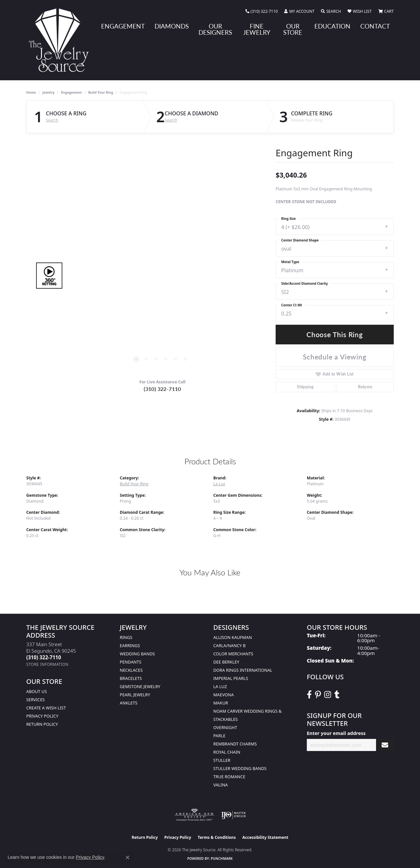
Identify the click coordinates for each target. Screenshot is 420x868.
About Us (37, 691)
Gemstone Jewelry (140, 686)
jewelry (48, 92)
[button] (299, 11)
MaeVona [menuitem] (223, 695)
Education (332, 26)
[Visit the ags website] (194, 815)
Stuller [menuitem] (222, 760)
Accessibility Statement (265, 837)
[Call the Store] (44, 657)
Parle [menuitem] (219, 736)
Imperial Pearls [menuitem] (231, 678)
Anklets (129, 703)
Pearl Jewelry (135, 695)
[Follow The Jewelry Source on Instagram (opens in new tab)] (328, 695)
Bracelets (131, 678)
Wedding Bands (137, 654)
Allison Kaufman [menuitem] (233, 637)
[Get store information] (47, 664)
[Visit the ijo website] (233, 815)
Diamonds (172, 26)
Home (31, 92)
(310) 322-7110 (162, 389)
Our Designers (215, 29)
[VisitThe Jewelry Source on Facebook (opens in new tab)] (309, 695)
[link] (262, 11)
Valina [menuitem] (220, 785)
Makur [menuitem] (221, 703)
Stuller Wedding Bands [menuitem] (240, 768)
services (35, 700)
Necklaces (131, 670)
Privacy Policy (42, 716)
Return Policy (42, 724)
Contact (375, 26)
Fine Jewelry (257, 29)
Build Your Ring (101, 92)
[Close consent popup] (128, 858)
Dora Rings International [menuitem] (243, 670)
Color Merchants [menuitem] (233, 654)
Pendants (131, 662)
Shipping (305, 387)
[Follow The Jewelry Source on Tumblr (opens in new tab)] (337, 695)
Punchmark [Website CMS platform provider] (222, 858)
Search (52, 120)
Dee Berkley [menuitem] (226, 662)
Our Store (293, 29)
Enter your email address (336, 733)
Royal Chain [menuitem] (227, 752)
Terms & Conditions (217, 837)
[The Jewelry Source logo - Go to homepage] (62, 40)
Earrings (130, 646)
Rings (126, 637)
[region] (161, 276)
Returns (365, 387)
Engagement (123, 26)
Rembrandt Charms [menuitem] (235, 744)
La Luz (219, 484)
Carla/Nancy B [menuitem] (229, 646)
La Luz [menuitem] (220, 686)
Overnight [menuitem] (225, 727)
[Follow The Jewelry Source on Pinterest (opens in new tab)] (318, 695)
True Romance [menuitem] (229, 777)
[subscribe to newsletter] (385, 745)
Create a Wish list (46, 708)
